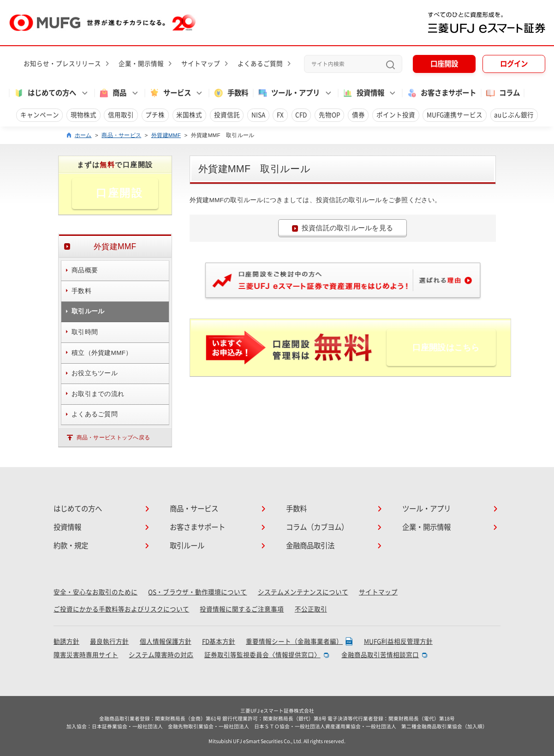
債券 (358, 115)
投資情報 (67, 527)
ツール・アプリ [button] (288, 93)
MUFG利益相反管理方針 (398, 642)
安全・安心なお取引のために (95, 592)
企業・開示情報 (141, 64)
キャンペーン (40, 115)
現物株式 (83, 115)
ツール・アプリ (426, 509)
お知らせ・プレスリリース (62, 64)
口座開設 (444, 64)
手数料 (231, 93)
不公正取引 (311, 609)
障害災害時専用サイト (86, 655)
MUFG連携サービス (455, 115)
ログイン (514, 64)
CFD (301, 115)
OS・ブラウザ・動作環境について (197, 592)
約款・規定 (71, 546)
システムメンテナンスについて (303, 592)
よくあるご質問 (260, 64)
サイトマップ (201, 64)
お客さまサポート (441, 93)
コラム (502, 93)
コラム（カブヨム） (317, 527)
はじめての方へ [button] (45, 93)
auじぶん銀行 (514, 115)
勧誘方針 (66, 642)
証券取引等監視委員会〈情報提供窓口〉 (262, 655)
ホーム (83, 135)
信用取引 (121, 115)
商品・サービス (121, 135)
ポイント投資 (396, 115)
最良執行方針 (109, 642)
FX (280, 115)
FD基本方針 (219, 642)
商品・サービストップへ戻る (113, 437)
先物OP (330, 115)
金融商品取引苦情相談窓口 (380, 655)
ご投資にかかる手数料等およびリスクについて (121, 609)
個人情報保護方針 (166, 642)
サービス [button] (170, 93)
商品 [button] (112, 93)
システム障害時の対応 (161, 655)
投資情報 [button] (363, 93)
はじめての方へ (78, 509)
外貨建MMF (166, 135)
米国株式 (189, 115)
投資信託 (227, 115)
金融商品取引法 (310, 546)
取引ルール (187, 546)
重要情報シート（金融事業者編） (294, 642)
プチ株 (155, 115)
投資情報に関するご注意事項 (242, 609)
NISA (258, 115)
